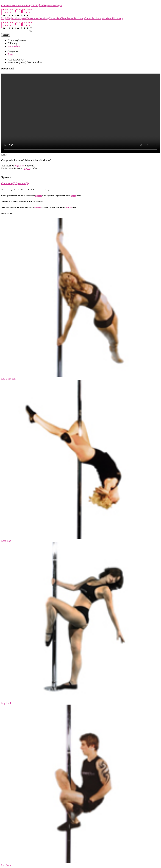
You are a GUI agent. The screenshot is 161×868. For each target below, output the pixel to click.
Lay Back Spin (9, 379)
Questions (14, 5)
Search (6, 35)
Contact (5, 5)
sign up (28, 168)
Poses (10, 54)
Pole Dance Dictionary (13, 3)
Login (59, 5)
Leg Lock (6, 865)
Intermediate (14, 46)
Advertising (25, 5)
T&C (34, 5)
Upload (40, 5)
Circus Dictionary (94, 18)
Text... (32, 31)
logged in (19, 166)
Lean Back (7, 541)
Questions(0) (22, 183)
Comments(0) (8, 183)
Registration (50, 5)
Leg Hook (6, 703)
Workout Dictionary (113, 18)
